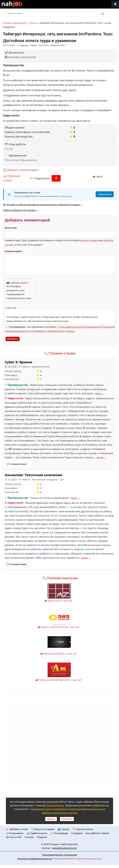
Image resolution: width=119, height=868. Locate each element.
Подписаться (105, 194)
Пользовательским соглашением (79, 327)
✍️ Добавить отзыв (17, 829)
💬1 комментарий (17, 464)
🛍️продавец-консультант (21, 57)
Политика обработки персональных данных (77, 859)
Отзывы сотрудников (14, 23)
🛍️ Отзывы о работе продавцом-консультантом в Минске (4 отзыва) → (43, 205)
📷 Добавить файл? (17, 282)
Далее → (100, 393)
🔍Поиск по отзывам (43, 829)
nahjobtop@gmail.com (65, 848)
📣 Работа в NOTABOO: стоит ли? (58, 654)
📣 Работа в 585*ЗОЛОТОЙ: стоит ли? (58, 627)
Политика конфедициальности (34, 859)
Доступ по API (14, 837)
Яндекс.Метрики (55, 805)
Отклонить (67, 819)
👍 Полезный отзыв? (12, 178)
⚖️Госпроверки (15, 833)
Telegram (42, 837)
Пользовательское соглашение (59, 855)
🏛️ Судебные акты (37, 833)
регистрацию (90, 240)
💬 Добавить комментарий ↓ (21, 170)
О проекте (77, 833)
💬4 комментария (16, 564)
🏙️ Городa (63, 829)
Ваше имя (11, 228)
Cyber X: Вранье (18, 362)
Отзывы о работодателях (64, 844)
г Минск (33, 23)
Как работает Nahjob (97, 833)
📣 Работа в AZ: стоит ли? (58, 601)
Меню (115, 4)
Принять (51, 819)
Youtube (29, 837)
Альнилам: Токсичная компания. (34, 475)
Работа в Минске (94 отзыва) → (21, 210)
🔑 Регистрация (59, 833)
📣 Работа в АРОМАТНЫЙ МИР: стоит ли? (58, 680)
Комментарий (14, 251)
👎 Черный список (82, 829)
